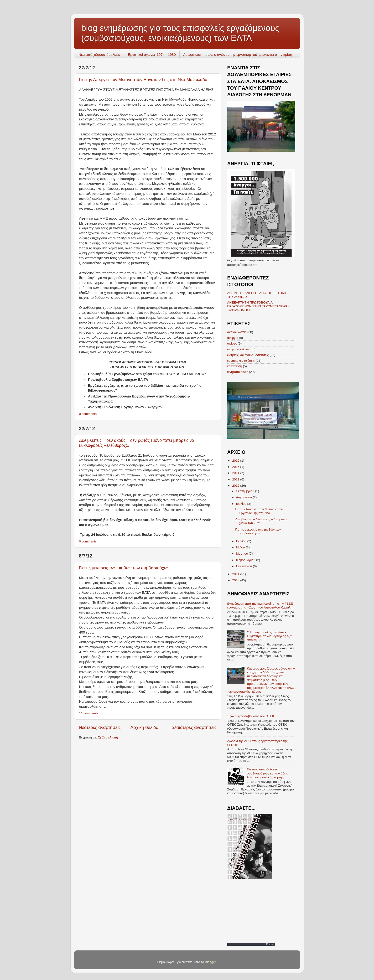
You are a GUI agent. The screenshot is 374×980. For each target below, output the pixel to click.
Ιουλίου (242, 504)
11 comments (89, 713)
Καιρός (270, 944)
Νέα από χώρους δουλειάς (99, 54)
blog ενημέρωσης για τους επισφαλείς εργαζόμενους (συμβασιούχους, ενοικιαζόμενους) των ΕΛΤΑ (180, 33)
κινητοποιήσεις (238, 372)
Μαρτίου (243, 554)
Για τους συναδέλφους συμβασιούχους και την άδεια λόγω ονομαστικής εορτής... (268, 773)
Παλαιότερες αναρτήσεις (192, 727)
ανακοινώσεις (237, 332)
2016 (236, 461)
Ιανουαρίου (244, 566)
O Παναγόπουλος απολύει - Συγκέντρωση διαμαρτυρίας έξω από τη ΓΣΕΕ (270, 636)
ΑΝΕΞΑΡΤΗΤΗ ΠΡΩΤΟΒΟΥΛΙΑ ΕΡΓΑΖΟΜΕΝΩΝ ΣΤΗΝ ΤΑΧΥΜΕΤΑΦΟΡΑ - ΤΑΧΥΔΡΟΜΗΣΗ (258, 306)
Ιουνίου (242, 541)
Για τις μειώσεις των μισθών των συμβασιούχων (124, 568)
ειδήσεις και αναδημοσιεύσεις (248, 355)
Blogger (210, 962)
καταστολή (235, 366)
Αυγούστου (244, 497)
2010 (236, 580)
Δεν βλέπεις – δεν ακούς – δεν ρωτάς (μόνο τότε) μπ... (262, 521)
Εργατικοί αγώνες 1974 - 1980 (152, 54)
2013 (236, 479)
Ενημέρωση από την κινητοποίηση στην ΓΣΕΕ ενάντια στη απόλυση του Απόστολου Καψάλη (260, 606)
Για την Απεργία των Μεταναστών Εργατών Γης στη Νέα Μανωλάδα (143, 80)
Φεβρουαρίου (246, 560)
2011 (236, 574)
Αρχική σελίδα (145, 727)
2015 (236, 467)
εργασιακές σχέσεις (241, 361)
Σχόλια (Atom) (108, 737)
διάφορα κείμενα (239, 349)
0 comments (88, 414)
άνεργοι (233, 338)
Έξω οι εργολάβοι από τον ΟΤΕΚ (251, 716)
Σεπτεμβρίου (246, 491)
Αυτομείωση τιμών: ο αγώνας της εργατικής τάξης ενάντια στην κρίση (238, 54)
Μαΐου (241, 547)
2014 (236, 473)
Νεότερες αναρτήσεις (100, 727)
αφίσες (232, 343)
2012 (236, 486)
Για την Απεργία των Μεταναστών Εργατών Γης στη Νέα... (259, 511)
